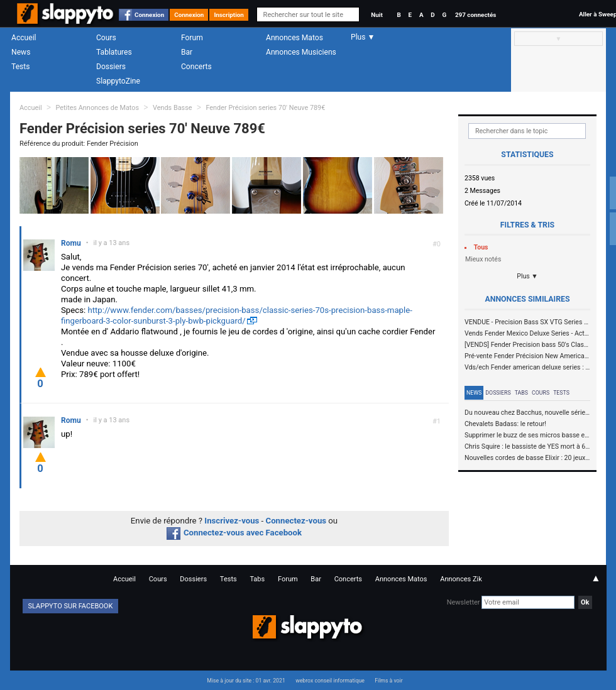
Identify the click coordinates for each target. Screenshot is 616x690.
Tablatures (114, 52)
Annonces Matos (294, 38)
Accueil (24, 38)
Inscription (229, 15)
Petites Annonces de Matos (97, 108)
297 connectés (476, 15)
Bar (187, 52)
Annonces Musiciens (301, 52)
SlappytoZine (118, 81)
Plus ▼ (527, 276)
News (21, 52)
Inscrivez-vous (232, 521)
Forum (192, 38)
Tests (20, 67)
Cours (106, 38)
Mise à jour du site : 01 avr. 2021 (246, 681)
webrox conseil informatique (330, 681)
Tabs (521, 393)
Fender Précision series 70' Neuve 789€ (265, 108)
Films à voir (388, 681)
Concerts (196, 67)
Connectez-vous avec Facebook (234, 533)
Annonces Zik (461, 579)
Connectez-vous (296, 521)
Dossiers (111, 67)
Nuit (377, 15)
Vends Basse (173, 108)
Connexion (149, 15)
